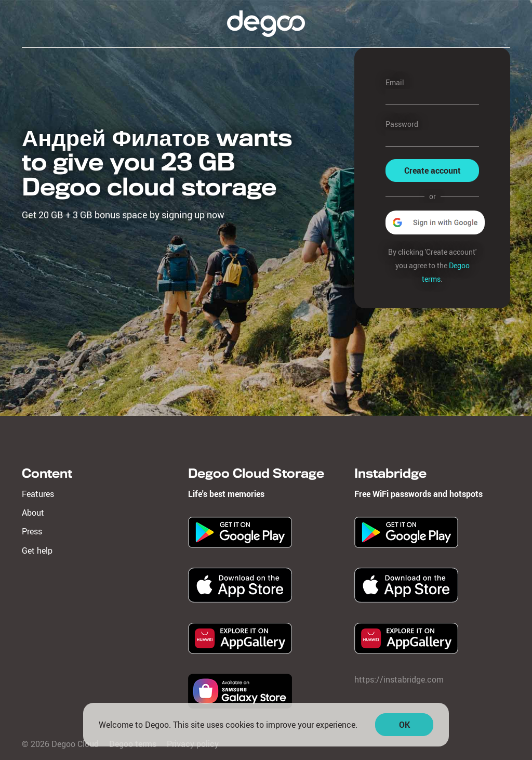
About (33, 513)
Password (402, 124)
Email (395, 82)
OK (404, 727)
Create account (433, 171)
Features (38, 494)
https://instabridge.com (399, 679)
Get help (37, 551)
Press (32, 531)
